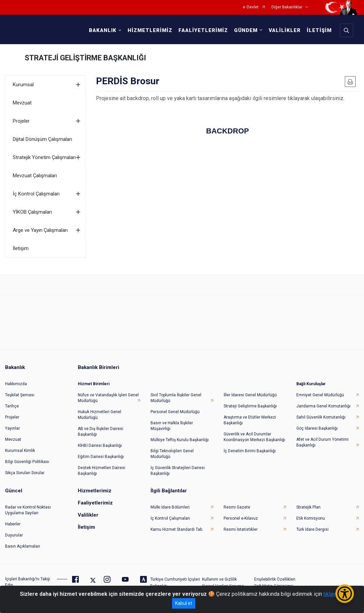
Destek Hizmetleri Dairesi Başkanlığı (102, 468)
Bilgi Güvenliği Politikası (27, 459)
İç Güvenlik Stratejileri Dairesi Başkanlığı (178, 468)
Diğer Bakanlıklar (287, 7)
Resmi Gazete (237, 504)
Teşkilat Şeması (20, 392)
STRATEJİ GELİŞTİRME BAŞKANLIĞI (85, 58)
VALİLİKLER (284, 30)
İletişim (21, 248)
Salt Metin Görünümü (274, 583)
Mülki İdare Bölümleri (170, 504)
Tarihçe (12, 403)
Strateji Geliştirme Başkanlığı (250, 403)
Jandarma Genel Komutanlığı (323, 403)
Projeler (21, 121)
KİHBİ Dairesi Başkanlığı (100, 443)
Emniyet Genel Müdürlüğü (320, 392)
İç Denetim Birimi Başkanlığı (250, 448)
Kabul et (184, 603)
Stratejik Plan (308, 504)
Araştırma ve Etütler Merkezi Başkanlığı (250, 417)
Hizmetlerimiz (95, 488)
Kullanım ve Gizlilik (219, 577)
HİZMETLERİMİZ (149, 30)
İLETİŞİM (319, 30)
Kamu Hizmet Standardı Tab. (177, 527)
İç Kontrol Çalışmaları (36, 194)
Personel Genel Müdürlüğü (175, 409)
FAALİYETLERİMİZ (203, 30)
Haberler (13, 521)
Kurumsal (23, 85)
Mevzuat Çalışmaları (35, 176)
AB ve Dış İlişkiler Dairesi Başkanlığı (101, 429)
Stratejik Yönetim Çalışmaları (44, 157)
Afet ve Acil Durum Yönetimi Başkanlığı (322, 440)
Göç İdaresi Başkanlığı (317, 426)
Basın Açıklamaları (23, 544)
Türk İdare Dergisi (312, 527)
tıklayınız (334, 594)
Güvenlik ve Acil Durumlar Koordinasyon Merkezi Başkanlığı (254, 434)
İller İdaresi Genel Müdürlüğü (250, 392)
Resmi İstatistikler (241, 527)
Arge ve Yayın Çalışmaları (40, 230)
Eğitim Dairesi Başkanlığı (101, 454)
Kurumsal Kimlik (20, 448)
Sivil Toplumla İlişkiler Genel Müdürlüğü (176, 395)
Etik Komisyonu (311, 516)
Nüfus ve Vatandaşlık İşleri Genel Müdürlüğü (108, 395)
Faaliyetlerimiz (95, 500)
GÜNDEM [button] (245, 30)
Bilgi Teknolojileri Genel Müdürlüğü (172, 451)
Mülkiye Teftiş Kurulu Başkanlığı (180, 437)
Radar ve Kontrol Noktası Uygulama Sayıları (28, 507)
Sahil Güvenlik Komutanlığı (321, 415)
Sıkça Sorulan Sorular (25, 470)
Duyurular (14, 532)
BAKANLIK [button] (102, 30)
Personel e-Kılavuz (241, 516)
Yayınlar (12, 426)
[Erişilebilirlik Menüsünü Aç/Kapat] (345, 594)
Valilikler (88, 512)
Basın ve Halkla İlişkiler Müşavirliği (172, 423)
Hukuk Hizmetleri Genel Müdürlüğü (100, 412)
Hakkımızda (16, 381)
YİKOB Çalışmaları (32, 212)
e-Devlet (251, 7)
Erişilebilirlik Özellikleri (275, 577)
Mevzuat (22, 103)
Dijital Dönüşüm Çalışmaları (42, 139)
